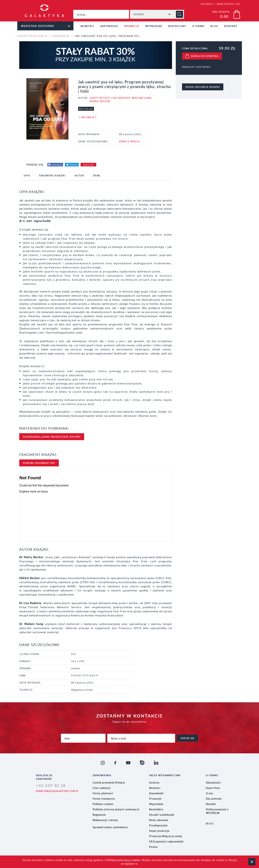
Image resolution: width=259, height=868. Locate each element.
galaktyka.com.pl (33, 36)
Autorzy (154, 782)
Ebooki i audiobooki (162, 815)
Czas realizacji (102, 788)
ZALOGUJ (207, 4)
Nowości (87, 26)
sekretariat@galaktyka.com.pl (57, 791)
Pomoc (154, 847)
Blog (214, 26)
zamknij (252, 862)
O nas (210, 793)
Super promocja (159, 831)
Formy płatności (103, 793)
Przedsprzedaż (158, 825)
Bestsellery (177, 26)
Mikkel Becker (100, 101)
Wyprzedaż (154, 26)
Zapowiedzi (109, 26)
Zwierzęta (61, 36)
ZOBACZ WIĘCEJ (129, 141)
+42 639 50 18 (51, 785)
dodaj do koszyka (205, 56)
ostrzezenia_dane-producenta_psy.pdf (52, 437)
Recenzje (88, 117)
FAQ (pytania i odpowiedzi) (166, 841)
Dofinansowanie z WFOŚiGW (217, 811)
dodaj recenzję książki (203, 87)
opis (27, 175)
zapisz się (188, 738)
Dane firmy (213, 788)
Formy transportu (104, 799)
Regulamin (99, 815)
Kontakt (231, 26)
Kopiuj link (88, 165)
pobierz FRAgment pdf (39, 463)
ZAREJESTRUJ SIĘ (228, 4)
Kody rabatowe (159, 820)
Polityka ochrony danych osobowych (116, 809)
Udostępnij (57, 165)
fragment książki (52, 175)
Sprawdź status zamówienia (110, 827)
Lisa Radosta (121, 98)
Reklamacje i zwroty (105, 820)
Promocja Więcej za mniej (166, 836)
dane (97, 175)
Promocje (132, 26)
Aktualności (213, 782)
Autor (79, 175)
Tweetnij (74, 165)
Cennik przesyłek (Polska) (109, 782)
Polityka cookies (103, 804)
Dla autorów (214, 799)
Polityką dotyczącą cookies (123, 860)
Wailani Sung (142, 98)
